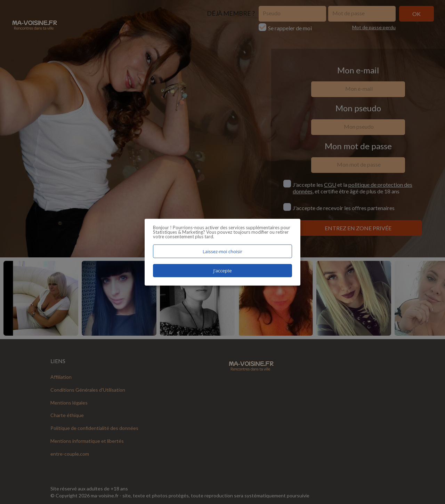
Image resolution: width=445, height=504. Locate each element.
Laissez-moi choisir (222, 251)
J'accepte (222, 271)
